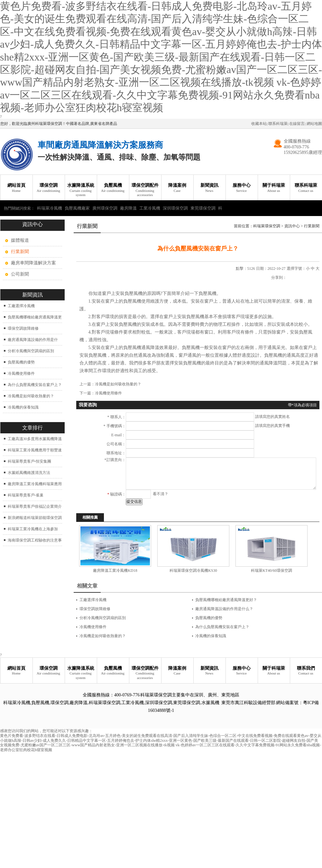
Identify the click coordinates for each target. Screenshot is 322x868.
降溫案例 (177, 188)
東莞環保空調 (203, 208)
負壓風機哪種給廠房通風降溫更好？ (226, 600)
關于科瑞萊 (274, 188)
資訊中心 (292, 226)
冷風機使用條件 (21, 373)
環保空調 (49, 188)
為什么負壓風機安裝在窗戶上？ (35, 385)
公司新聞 (20, 274)
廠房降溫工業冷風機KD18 (115, 571)
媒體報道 (20, 240)
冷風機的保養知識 (23, 407)
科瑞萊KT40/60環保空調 (271, 571)
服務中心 (242, 188)
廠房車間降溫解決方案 (33, 263)
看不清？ (161, 494)
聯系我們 (306, 671)
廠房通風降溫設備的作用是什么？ (224, 609)
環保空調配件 (145, 190)
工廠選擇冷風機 (21, 306)
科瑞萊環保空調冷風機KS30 (193, 571)
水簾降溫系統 (81, 190)
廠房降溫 (128, 208)
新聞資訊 (209, 188)
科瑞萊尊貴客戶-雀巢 (26, 495)
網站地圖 (314, 124)
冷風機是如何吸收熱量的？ (31, 396)
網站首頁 (16, 188)
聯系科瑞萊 (278, 124)
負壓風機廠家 (77, 208)
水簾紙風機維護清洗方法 (29, 473)
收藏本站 (259, 124)
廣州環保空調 (105, 208)
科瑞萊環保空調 (267, 226)
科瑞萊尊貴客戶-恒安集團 (30, 461)
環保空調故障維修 (23, 328)
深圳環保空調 (175, 208)
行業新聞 (312, 226)
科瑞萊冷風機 (50, 208)
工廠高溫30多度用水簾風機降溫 (35, 439)
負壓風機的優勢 (21, 362)
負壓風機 (113, 188)
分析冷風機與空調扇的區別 (31, 351)
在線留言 (297, 124)
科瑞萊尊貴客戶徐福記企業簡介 (35, 506)
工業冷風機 (150, 208)
